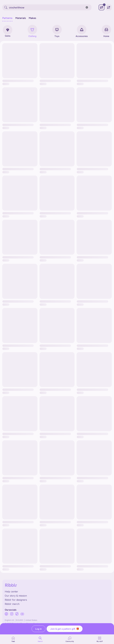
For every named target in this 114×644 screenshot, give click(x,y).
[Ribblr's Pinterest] (6, 614)
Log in (39, 629)
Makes (32, 18)
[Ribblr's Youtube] (22, 614)
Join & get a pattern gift (65, 629)
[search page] (40, 639)
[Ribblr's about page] (57, 596)
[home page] (13, 639)
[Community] (70, 639)
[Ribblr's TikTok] (17, 614)
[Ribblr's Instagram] (12, 614)
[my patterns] (100, 639)
